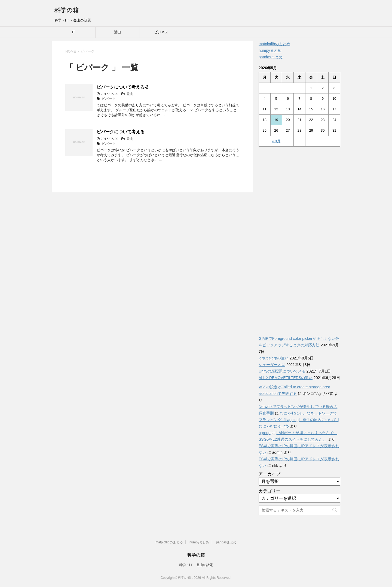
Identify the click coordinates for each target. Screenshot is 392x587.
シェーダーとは (272, 365)
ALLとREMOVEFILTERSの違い (286, 378)
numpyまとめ (270, 50)
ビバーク (109, 99)
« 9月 (276, 141)
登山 (117, 32)
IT (73, 32)
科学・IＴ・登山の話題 (196, 565)
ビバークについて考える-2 (122, 87)
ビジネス (161, 32)
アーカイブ (269, 474)
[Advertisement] (299, 238)
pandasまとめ (271, 57)
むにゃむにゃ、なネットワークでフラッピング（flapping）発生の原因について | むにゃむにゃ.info (299, 420)
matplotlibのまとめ (274, 44)
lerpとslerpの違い (274, 358)
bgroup (265, 433)
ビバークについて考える (121, 132)
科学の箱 (67, 10)
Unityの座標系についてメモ (282, 371)
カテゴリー (269, 491)
